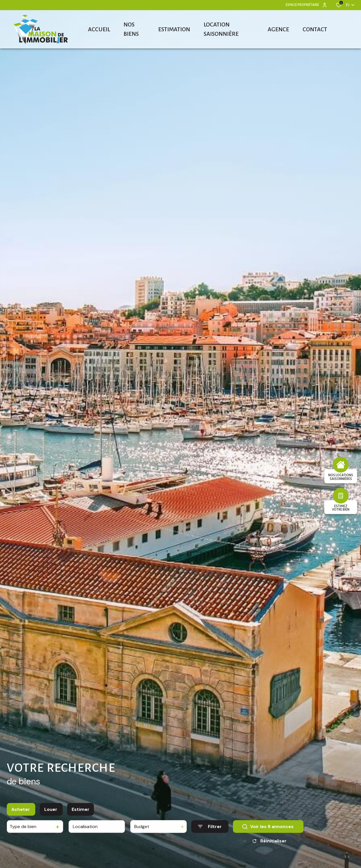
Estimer (81, 814)
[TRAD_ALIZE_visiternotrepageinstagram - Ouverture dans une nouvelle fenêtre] (274, 5)
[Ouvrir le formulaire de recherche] (210, 831)
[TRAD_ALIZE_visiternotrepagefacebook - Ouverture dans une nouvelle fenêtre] (267, 5)
